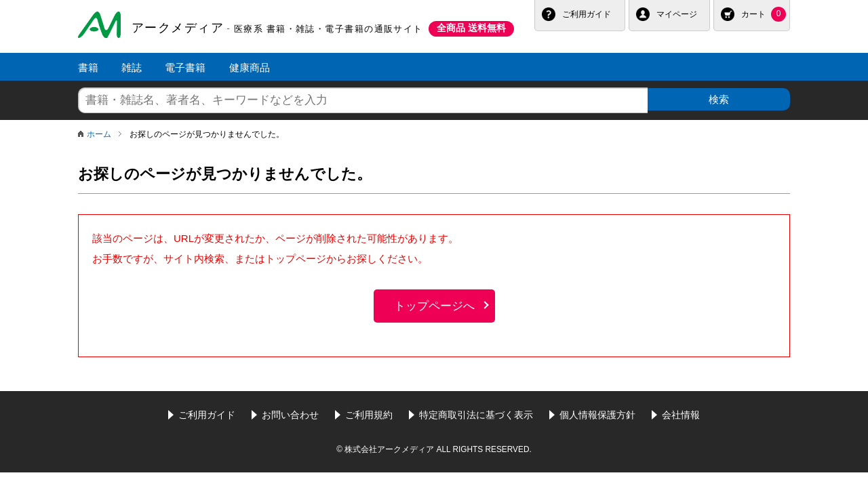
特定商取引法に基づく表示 (476, 412)
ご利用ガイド (587, 14)
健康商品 (250, 67)
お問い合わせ (290, 412)
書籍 (88, 67)
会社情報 (681, 412)
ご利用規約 (369, 412)
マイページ (677, 14)
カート (764, 14)
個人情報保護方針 (597, 412)
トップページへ (434, 303)
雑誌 (132, 67)
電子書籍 (185, 67)
